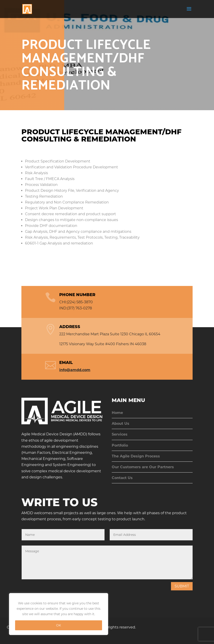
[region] (59, 614)
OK (59, 625)
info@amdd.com (75, 370)
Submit (182, 586)
